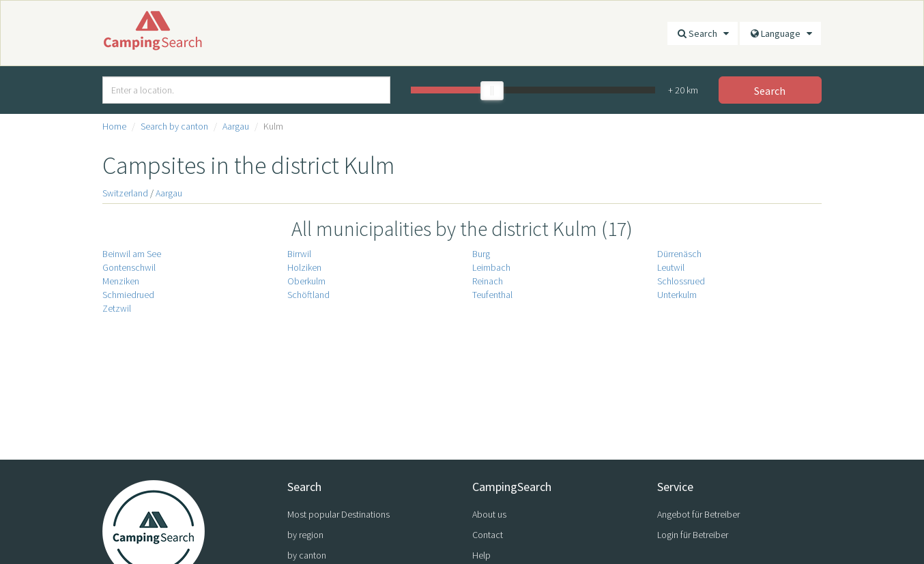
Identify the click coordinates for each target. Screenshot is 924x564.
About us (489, 514)
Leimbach (491, 267)
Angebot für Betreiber (698, 514)
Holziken (304, 267)
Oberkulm (306, 281)
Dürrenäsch (679, 254)
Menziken (121, 281)
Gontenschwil (129, 267)
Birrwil (299, 254)
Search (703, 33)
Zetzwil (117, 308)
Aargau (236, 126)
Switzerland (125, 193)
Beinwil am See (132, 254)
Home (114, 126)
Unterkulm (677, 295)
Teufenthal (492, 295)
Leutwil (671, 267)
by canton (307, 555)
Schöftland (308, 295)
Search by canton (174, 126)
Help (481, 555)
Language (780, 33)
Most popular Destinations (338, 514)
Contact (488, 535)
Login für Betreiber (693, 535)
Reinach (488, 281)
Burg (481, 254)
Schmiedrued (128, 295)
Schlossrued (681, 281)
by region (305, 535)
